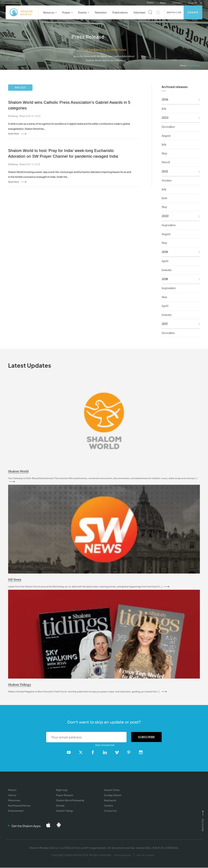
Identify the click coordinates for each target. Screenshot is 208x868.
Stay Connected (105, 745)
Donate (193, 12)
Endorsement (16, 811)
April (165, 261)
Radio (150, 3)
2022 (165, 118)
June (165, 198)
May (164, 153)
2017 (165, 324)
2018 (165, 279)
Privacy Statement (123, 856)
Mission (12, 790)
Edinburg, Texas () (24, 116)
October (167, 181)
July (164, 109)
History (12, 795)
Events (84, 12)
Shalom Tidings (65, 811)
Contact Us (110, 811)
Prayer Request (65, 795)
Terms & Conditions (146, 856)
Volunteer (139, 12)
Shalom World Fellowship (70, 801)
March (166, 162)
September (169, 225)
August (166, 136)
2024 (165, 100)
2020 (165, 216)
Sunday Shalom (113, 795)
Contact (177, 3)
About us (50, 12)
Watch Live (174, 12)
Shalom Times (112, 790)
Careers (109, 806)
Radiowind (110, 801)
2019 (165, 252)
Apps (163, 3)
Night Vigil (62, 790)
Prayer (67, 12)
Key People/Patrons (19, 806)
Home (183, 66)
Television (101, 12)
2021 (165, 171)
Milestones (14, 801)
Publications (120, 12)
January (167, 270)
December (168, 127)
